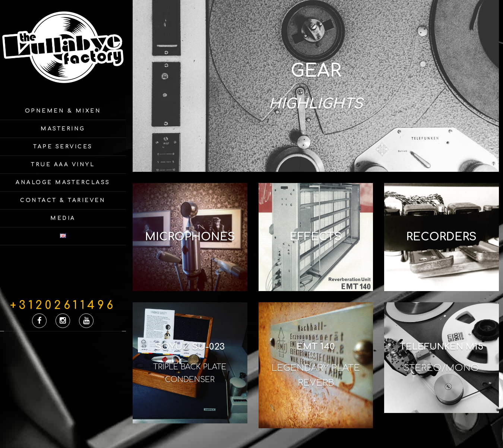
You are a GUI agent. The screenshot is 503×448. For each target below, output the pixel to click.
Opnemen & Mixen (63, 111)
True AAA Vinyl (63, 165)
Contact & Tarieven (63, 200)
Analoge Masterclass (63, 182)
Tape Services (63, 147)
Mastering (63, 129)
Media (63, 218)
